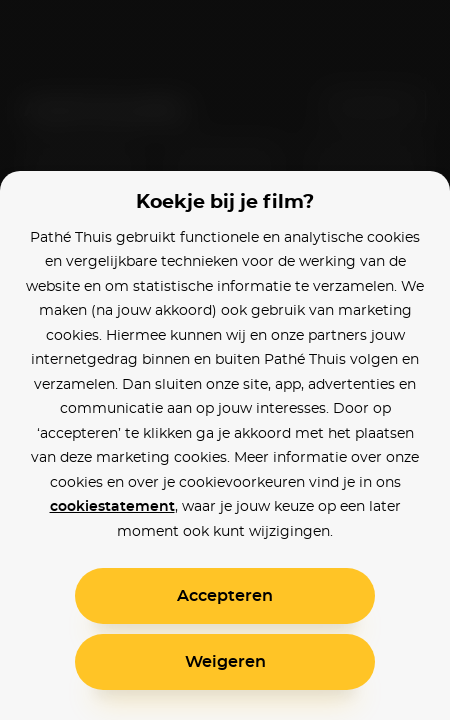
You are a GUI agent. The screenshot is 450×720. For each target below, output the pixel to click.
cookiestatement (112, 507)
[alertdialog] (225, 360)
